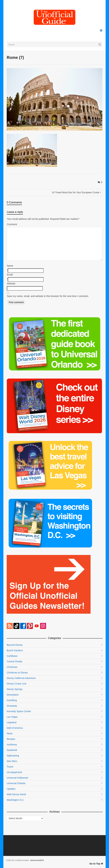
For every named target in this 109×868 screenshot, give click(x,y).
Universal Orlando (16, 783)
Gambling (12, 700)
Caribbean (12, 656)
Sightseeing (13, 756)
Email (10, 275)
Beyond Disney (15, 645)
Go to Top (96, 864)
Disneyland (12, 695)
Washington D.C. (16, 800)
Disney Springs (15, 689)
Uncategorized (14, 772)
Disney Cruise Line (17, 684)
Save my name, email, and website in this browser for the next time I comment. (48, 296)
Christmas (12, 667)
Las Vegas (12, 717)
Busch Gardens (15, 650)
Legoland (12, 722)
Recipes (11, 739)
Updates (11, 789)
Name (10, 266)
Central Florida (14, 661)
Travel (10, 767)
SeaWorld (12, 750)
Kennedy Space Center (19, 711)
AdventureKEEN (37, 860)
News (10, 733)
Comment (12, 224)
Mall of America (15, 728)
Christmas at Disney (17, 673)
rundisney (12, 745)
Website (11, 284)
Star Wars (12, 761)
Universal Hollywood (17, 778)
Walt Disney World (16, 794)
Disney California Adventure (21, 678)
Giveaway (12, 706)
